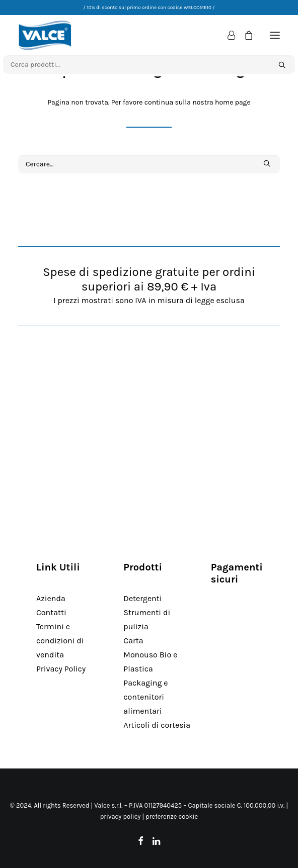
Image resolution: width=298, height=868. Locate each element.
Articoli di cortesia (157, 725)
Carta (133, 641)
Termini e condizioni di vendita (60, 641)
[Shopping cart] (244, 35)
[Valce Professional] (45, 35)
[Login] (227, 35)
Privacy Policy (61, 669)
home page (233, 102)
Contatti (51, 612)
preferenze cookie (172, 816)
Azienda (51, 598)
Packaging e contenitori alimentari (145, 697)
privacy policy (121, 816)
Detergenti (142, 598)
